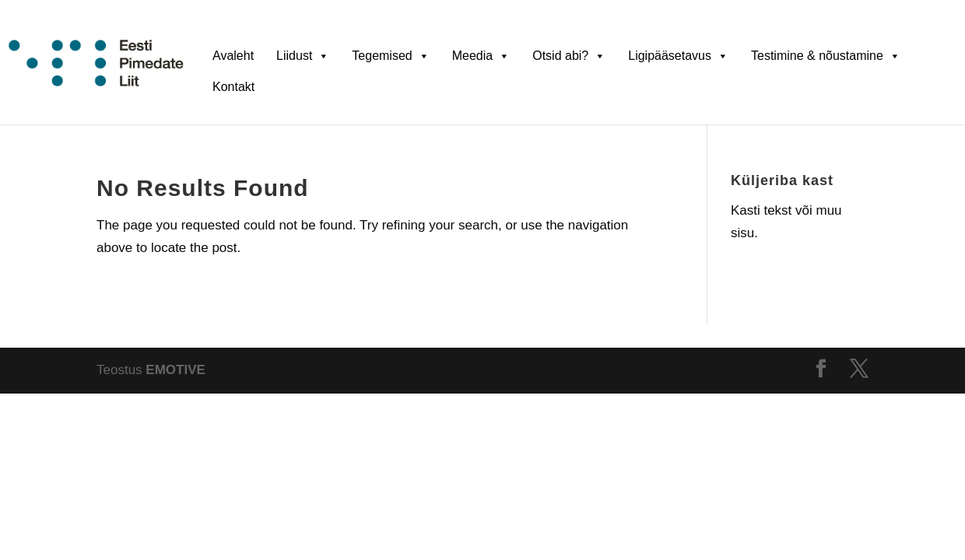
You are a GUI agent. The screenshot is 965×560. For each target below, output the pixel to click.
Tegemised (390, 55)
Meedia (481, 55)
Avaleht (233, 56)
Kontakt (233, 87)
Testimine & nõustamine (826, 55)
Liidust (303, 55)
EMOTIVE (175, 370)
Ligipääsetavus (678, 55)
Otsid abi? (569, 55)
